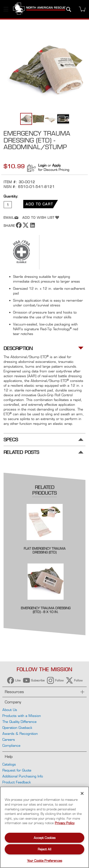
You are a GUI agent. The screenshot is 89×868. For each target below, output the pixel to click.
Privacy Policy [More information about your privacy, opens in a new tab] (65, 823)
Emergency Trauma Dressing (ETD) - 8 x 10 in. (46, 610)
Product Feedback (17, 782)
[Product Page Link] (45, 543)
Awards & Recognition (20, 733)
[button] (39, 119)
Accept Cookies (45, 838)
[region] (44, 827)
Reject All (44, 849)
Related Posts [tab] (21, 452)
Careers (9, 739)
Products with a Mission (22, 716)
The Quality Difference (19, 722)
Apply (56, 165)
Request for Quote (17, 770)
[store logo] (40, 9)
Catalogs (9, 764)
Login (42, 165)
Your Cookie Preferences (45, 861)
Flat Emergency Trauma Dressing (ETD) (45, 550)
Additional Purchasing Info (23, 776)
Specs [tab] (11, 440)
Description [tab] (18, 348)
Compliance (11, 745)
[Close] (82, 793)
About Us (10, 710)
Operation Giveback (17, 728)
